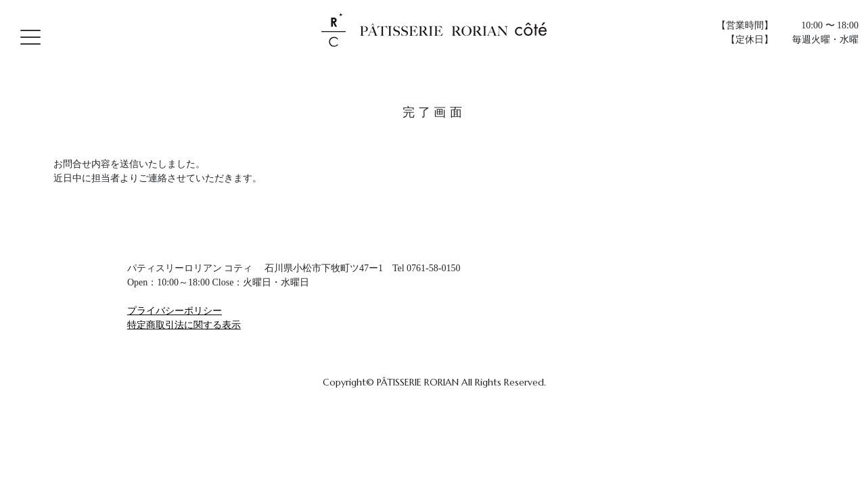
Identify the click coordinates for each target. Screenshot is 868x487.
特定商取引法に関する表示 (184, 325)
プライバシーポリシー (175, 311)
